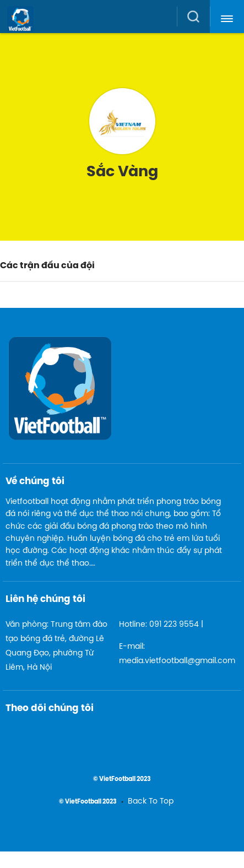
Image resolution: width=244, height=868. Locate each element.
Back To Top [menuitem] (151, 802)
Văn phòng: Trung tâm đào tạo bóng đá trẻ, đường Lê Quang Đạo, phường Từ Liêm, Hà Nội (56, 646)
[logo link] (125, 28)
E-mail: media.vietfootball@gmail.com (172, 654)
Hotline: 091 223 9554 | (161, 625)
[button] (227, 17)
